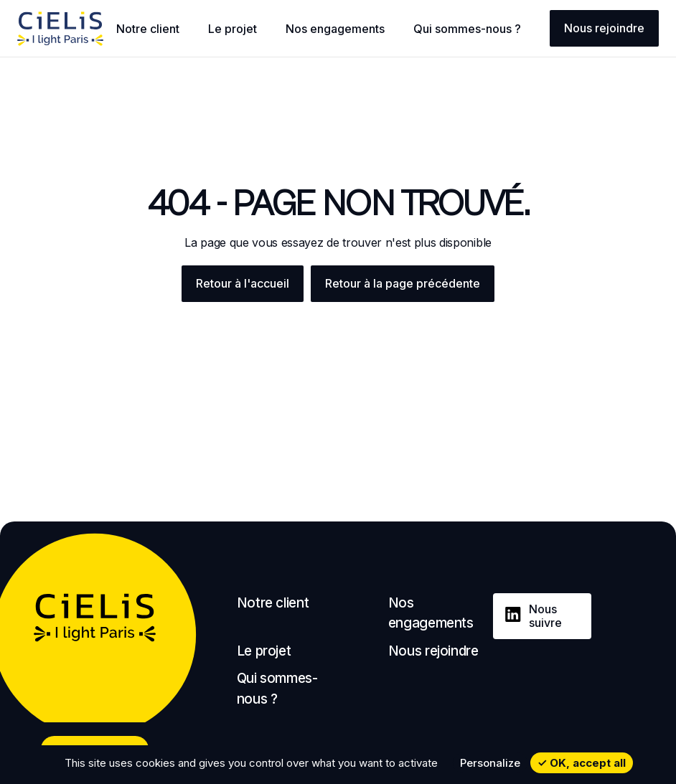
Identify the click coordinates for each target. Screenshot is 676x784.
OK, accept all (582, 763)
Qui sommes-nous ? (467, 29)
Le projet (233, 29)
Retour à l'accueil (243, 283)
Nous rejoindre (604, 28)
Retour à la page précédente (403, 283)
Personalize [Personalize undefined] (490, 763)
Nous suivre (545, 616)
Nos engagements (335, 29)
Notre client (148, 29)
